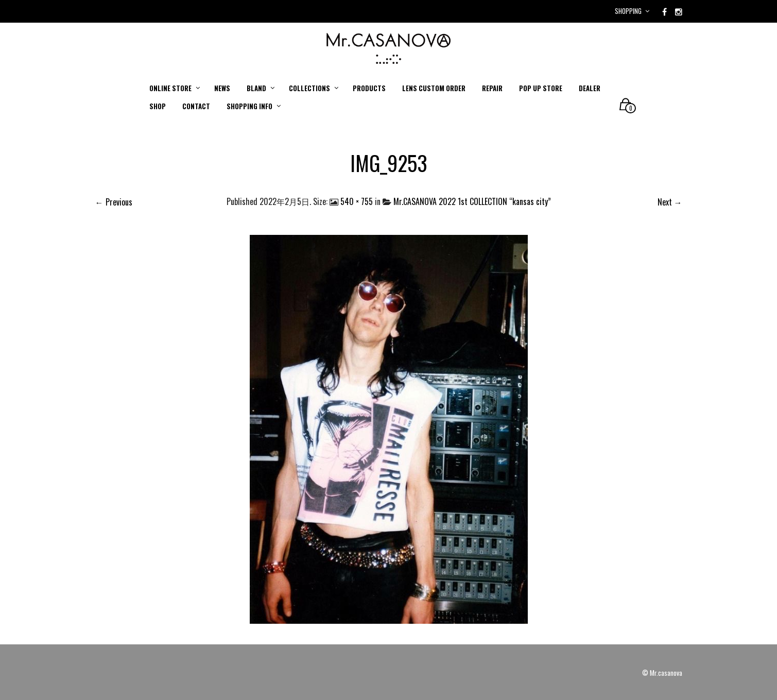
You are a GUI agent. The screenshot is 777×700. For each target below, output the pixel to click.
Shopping (628, 11)
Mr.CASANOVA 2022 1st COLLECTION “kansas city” (472, 201)
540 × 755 (357, 201)
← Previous (114, 202)
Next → (670, 202)
